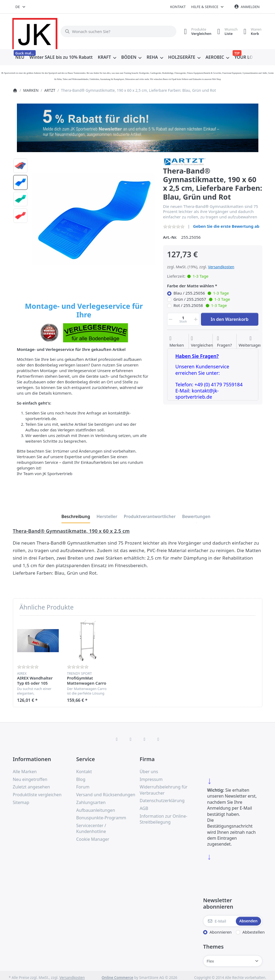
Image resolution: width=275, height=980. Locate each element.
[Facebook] (117, 739)
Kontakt (178, 7)
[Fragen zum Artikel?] (225, 342)
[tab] (76, 516)
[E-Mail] (219, 921)
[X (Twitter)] (131, 739)
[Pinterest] (158, 739)
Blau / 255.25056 (201, 293)
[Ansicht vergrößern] (94, 219)
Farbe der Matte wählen (191, 286)
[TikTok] (145, 739)
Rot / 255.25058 (200, 306)
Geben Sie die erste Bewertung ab (226, 226)
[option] (20, 166)
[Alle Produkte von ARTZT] (185, 161)
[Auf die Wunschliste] (177, 342)
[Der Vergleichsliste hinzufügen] (202, 342)
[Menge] (183, 319)
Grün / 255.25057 (202, 299)
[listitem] (94, 219)
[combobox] (21, 7)
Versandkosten (221, 267)
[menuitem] (20, 57)
